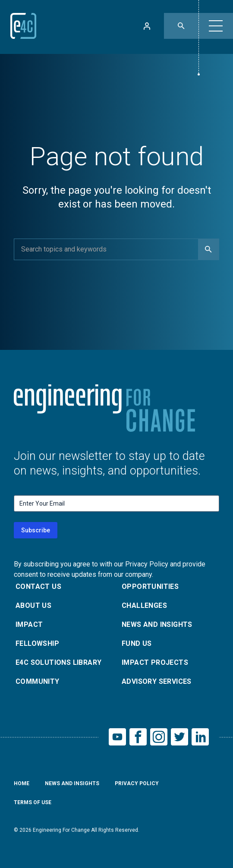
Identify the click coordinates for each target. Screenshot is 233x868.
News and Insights (157, 624)
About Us (33, 605)
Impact (29, 624)
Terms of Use (33, 802)
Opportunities (150, 587)
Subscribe (36, 530)
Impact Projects (155, 662)
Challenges (144, 605)
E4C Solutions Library (58, 662)
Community (38, 681)
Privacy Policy (137, 783)
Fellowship (37, 643)
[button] (216, 26)
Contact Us (38, 587)
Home (22, 783)
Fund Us (137, 643)
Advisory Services (157, 681)
